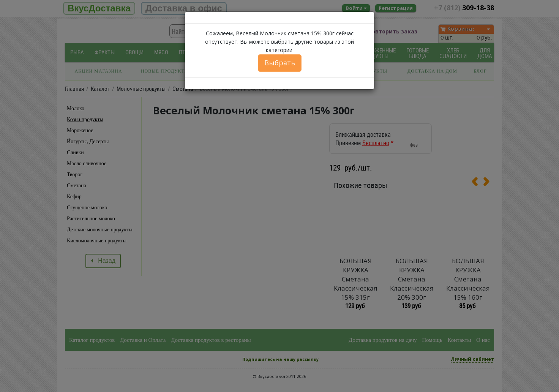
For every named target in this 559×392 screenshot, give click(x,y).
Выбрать (280, 63)
